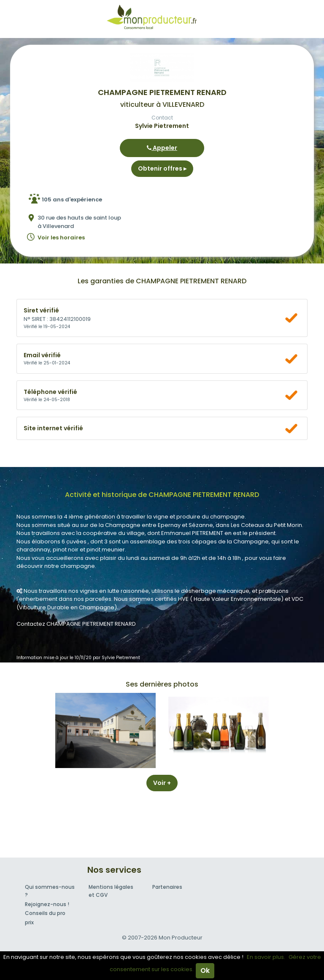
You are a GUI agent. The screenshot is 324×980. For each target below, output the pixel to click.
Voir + (162, 783)
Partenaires (167, 887)
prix (29, 922)
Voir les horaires (61, 238)
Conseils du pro (45, 913)
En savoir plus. (266, 957)
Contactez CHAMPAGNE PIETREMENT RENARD (76, 624)
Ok (205, 970)
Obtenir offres (162, 168)
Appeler (162, 148)
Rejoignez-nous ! (47, 904)
